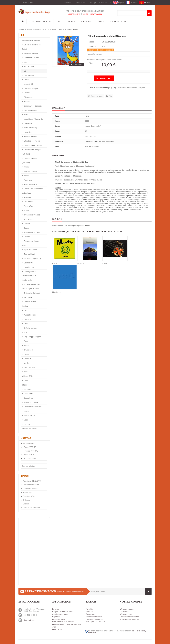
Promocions (91, 614)
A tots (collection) (30, 128)
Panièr (85, 14)
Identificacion (96, 14)
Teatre (26, 228)
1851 (26, 115)
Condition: (92, 46)
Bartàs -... (56, 264)
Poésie (26, 211)
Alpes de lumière (30, 184)
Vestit (26, 420)
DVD (26, 381)
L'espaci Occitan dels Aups (62, 612)
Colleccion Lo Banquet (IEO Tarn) (31, 152)
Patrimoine (28, 180)
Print (110, 96)
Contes (26, 80)
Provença (27, 197)
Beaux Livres (29, 75)
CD (25, 311)
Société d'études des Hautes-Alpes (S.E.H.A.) (31, 287)
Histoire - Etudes (30, 110)
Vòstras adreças (126, 614)
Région (26, 354)
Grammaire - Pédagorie (33, 106)
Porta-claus (28, 394)
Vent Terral (28, 297)
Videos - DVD (86, 22)
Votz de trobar (29, 219)
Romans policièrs (30, 137)
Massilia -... (57, 292)
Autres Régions (30, 315)
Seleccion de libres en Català (31, 47)
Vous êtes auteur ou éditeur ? (63, 622)
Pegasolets (28, 389)
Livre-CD (27, 359)
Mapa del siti (57, 629)
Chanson (27, 319)
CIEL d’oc (27, 500)
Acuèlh (21, 29)
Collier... (106, 264)
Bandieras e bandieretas (33, 407)
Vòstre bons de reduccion (130, 619)
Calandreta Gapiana (30, 489)
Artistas (26, 438)
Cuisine (27, 93)
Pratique (27, 224)
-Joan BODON (29, 455)
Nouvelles (27, 132)
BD (48, 29)
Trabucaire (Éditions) (32, 293)
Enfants (27, 102)
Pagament (56, 617)
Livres (59, 22)
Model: (91, 42)
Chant (26, 324)
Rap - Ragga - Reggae (32, 337)
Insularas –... (82, 264)
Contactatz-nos (105, 3)
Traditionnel (28, 350)
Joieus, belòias (29, 416)
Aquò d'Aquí (27, 492)
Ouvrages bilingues (31, 88)
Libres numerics (30, 302)
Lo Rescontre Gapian (31, 485)
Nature (26, 176)
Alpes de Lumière (30, 250)
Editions (27, 237)
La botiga (92, 3)
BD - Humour (39, 29)
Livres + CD (28, 84)
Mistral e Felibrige (30, 171)
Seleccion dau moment (40, 22)
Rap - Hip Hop (29, 367)
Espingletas (28, 398)
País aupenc (28, 202)
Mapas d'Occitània (31, 402)
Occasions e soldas (31, 58)
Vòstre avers (125, 612)
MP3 (26, 372)
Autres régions (29, 206)
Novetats (89, 612)
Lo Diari (26, 504)
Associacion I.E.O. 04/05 (32, 481)
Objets (101, 22)
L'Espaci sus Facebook (32, 508)
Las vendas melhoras (94, 617)
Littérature (28, 123)
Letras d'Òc (28, 263)
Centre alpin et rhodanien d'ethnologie (32, 191)
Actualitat (68, 3)
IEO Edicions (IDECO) (32, 259)
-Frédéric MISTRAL (30, 451)
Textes (26, 346)
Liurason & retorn (59, 619)
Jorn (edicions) (29, 254)
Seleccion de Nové (31, 53)
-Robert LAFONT (29, 459)
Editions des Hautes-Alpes (31, 243)
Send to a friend (97, 96)
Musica (72, 22)
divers (26, 411)
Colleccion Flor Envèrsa (33, 145)
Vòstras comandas (127, 609)
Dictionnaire (28, 97)
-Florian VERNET (30, 447)
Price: (91, 63)
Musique (27, 167)
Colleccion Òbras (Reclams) (29, 160)
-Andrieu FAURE (29, 443)
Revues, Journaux (118, 22)
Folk (25, 332)
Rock (26, 341)
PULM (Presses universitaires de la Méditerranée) (29, 276)
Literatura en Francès (32, 141)
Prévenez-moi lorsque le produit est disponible (105, 60)
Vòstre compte (74, 14)
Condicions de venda (60, 614)
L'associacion (80, 3)
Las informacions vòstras (129, 617)
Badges (27, 424)
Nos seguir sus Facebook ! (96, 622)
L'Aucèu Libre (29, 267)
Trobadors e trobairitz (32, 215)
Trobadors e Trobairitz (32, 232)
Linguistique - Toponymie (33, 119)
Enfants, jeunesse (31, 328)
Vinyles (27, 363)
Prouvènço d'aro (29, 496)
